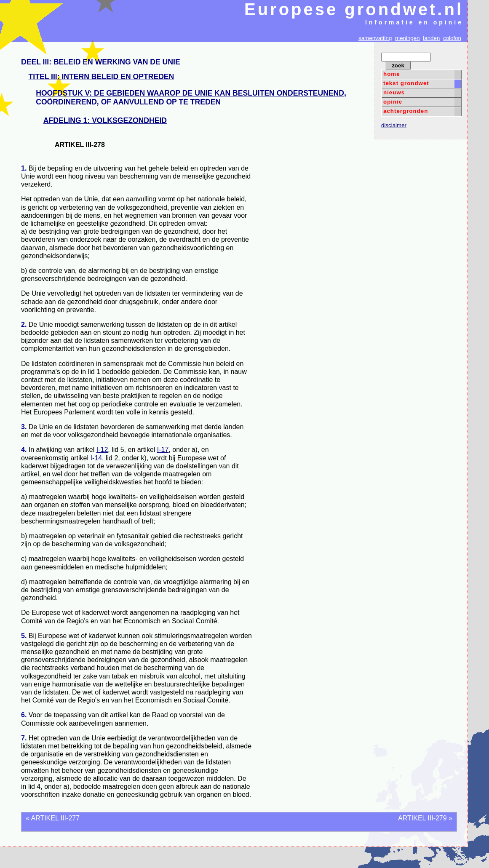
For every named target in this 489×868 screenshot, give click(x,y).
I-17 (163, 450)
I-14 (96, 458)
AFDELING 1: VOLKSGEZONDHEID (105, 120)
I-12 (102, 450)
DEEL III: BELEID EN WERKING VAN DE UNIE (101, 62)
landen (431, 38)
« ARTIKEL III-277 (53, 818)
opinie (393, 102)
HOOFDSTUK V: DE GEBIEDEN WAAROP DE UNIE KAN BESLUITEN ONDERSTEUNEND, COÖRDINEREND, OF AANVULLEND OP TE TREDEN (191, 97)
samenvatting (375, 38)
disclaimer (394, 125)
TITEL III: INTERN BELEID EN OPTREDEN (102, 77)
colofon (452, 38)
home (392, 74)
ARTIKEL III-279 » (425, 818)
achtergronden (406, 111)
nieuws (394, 92)
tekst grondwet (406, 83)
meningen (407, 38)
